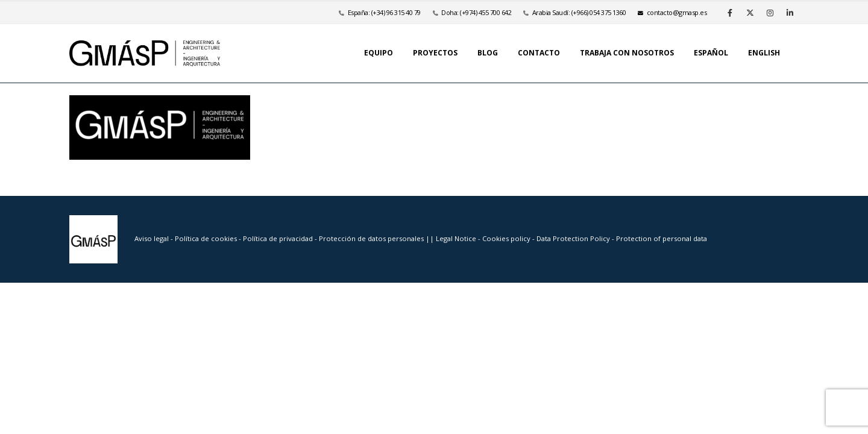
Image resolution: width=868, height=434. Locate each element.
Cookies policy (507, 238)
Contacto (539, 53)
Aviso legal (152, 238)
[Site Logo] (145, 53)
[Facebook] (730, 13)
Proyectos (435, 53)
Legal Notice (457, 238)
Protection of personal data (662, 238)
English (764, 53)
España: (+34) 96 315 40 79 (384, 12)
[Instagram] (770, 13)
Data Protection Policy (573, 238)
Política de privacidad (279, 238)
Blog (488, 53)
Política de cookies (207, 238)
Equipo (379, 53)
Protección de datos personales (372, 238)
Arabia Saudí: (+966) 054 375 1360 (579, 12)
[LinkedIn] (790, 13)
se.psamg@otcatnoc (672, 12)
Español (711, 53)
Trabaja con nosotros (627, 53)
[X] (750, 13)
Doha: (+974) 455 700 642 (476, 12)
